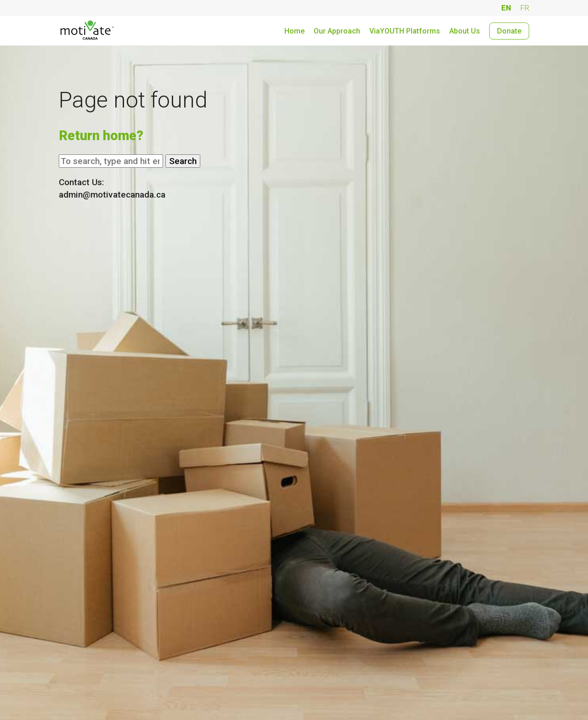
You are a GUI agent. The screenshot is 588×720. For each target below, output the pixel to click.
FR (525, 8)
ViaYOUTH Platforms (405, 31)
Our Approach (337, 31)
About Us (465, 31)
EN (506, 8)
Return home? (101, 136)
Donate (509, 31)
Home (294, 31)
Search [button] (183, 161)
